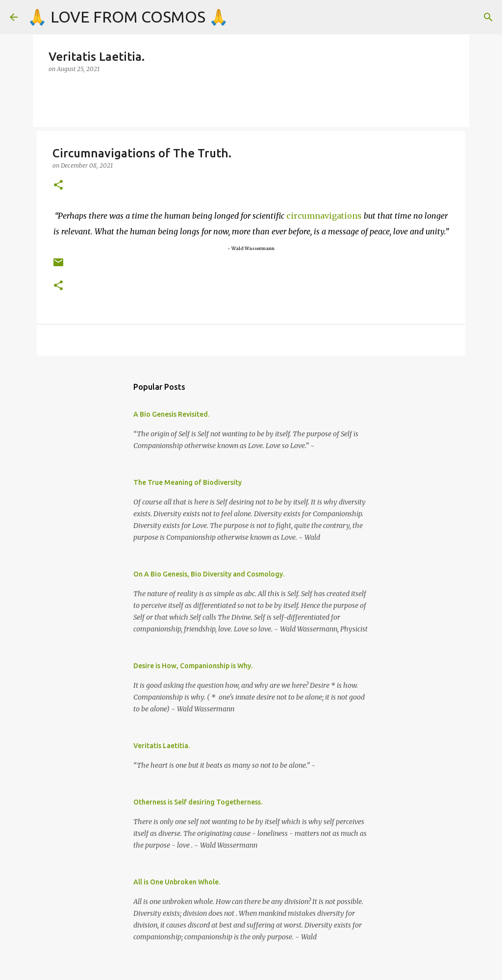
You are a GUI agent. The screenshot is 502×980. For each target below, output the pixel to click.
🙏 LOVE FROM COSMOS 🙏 (128, 17)
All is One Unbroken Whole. (177, 882)
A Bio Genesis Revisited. (171, 414)
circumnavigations (324, 216)
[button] (58, 186)
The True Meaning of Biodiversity (188, 482)
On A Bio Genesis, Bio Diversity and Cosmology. (209, 574)
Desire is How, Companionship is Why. (193, 666)
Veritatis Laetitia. (162, 746)
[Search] (488, 17)
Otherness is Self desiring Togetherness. (198, 802)
